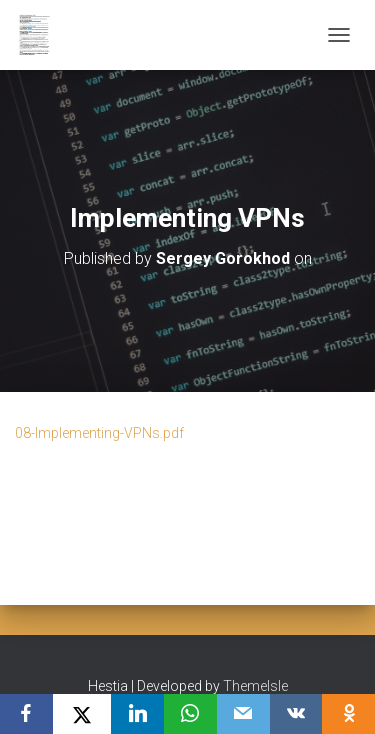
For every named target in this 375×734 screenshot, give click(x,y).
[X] (82, 714)
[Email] (243, 714)
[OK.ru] (348, 714)
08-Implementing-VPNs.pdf (99, 433)
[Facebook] (26, 714)
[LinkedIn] (137, 714)
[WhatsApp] (190, 714)
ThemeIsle (255, 686)
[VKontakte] (296, 714)
